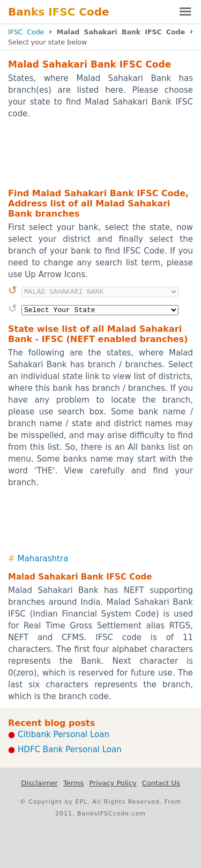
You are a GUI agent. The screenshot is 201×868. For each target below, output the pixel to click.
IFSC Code (26, 32)
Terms (73, 783)
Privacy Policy (113, 783)
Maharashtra (43, 559)
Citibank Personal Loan (64, 735)
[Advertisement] (100, 153)
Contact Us (161, 783)
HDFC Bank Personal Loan (70, 750)
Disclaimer (39, 783)
